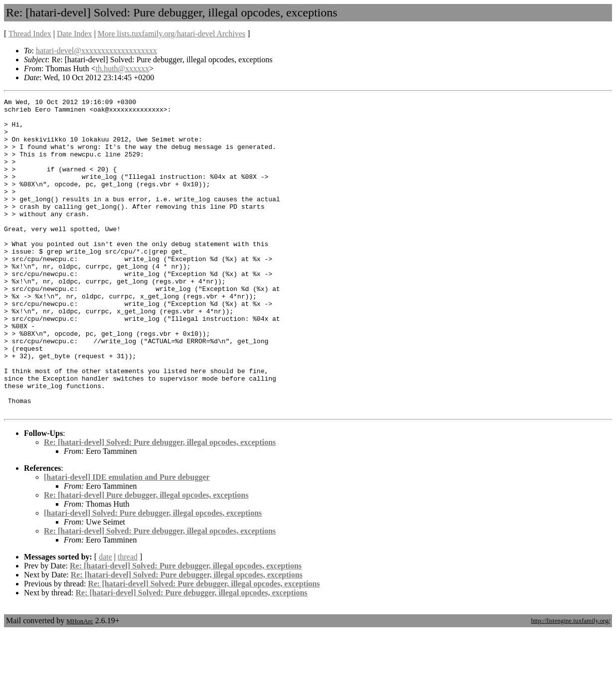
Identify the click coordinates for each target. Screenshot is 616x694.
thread (128, 620)
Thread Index (30, 34)
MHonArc (79, 684)
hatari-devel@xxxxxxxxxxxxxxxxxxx (96, 51)
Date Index (75, 34)
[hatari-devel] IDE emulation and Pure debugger (127, 540)
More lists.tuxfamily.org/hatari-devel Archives (171, 34)
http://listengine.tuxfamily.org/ (570, 683)
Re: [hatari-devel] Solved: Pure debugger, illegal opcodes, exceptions (160, 505)
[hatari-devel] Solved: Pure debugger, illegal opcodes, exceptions (153, 576)
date (105, 620)
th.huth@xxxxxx (123, 69)
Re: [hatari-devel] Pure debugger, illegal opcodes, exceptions (146, 558)
